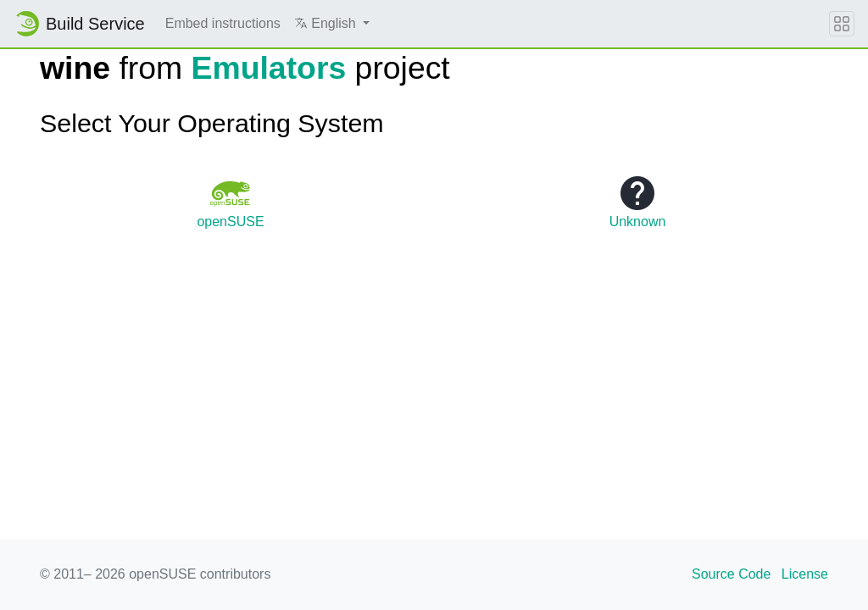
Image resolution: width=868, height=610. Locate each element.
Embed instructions (223, 23)
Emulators (269, 68)
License (805, 574)
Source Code (731, 574)
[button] (332, 24)
